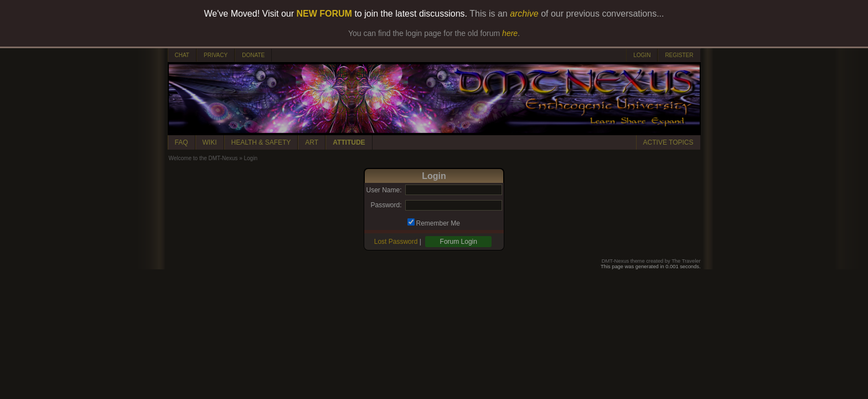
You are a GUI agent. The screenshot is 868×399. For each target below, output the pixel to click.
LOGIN (642, 55)
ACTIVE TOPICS (668, 142)
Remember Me (438, 223)
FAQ (182, 142)
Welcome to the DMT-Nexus (203, 158)
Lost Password (396, 242)
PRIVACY (216, 55)
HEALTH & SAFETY (261, 142)
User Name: (384, 190)
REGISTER (679, 55)
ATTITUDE (349, 142)
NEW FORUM (324, 14)
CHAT (182, 55)
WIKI (210, 142)
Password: (386, 205)
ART (312, 142)
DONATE (253, 55)
